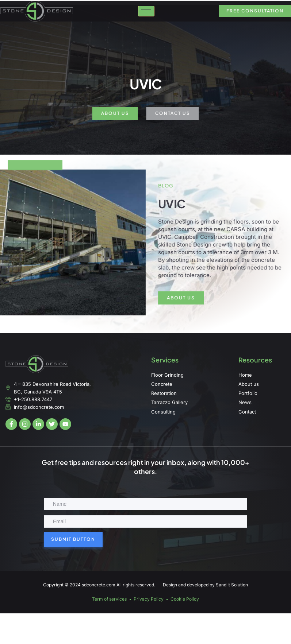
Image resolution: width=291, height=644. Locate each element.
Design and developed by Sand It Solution (205, 585)
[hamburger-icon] (146, 15)
